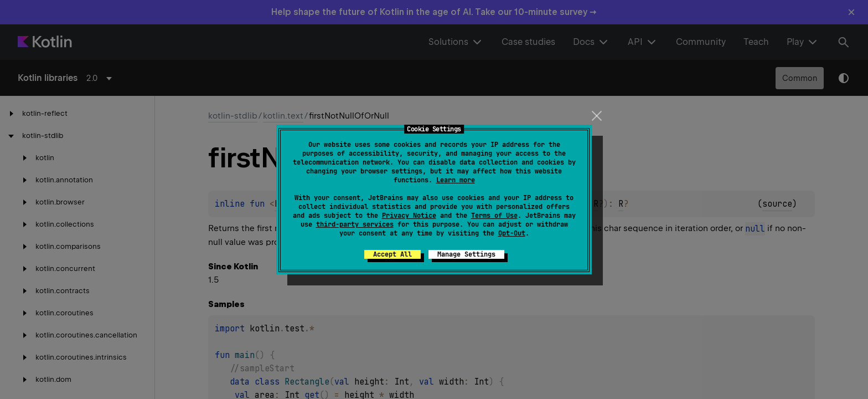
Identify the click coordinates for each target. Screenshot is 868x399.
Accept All (392, 254)
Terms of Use (494, 216)
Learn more (456, 180)
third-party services (355, 224)
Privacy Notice (409, 216)
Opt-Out (512, 233)
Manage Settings (466, 254)
